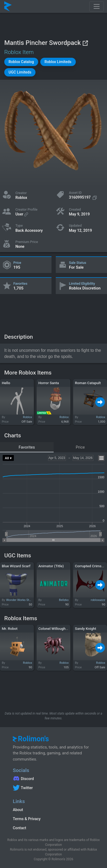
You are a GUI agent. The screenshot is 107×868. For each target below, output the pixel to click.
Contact (19, 828)
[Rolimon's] (8, 6)
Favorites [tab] (27, 447)
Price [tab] (80, 447)
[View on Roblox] (85, 43)
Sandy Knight (86, 628)
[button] (21, 62)
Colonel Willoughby (54, 628)
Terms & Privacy (27, 819)
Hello (6, 383)
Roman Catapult (88, 383)
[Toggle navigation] (97, 6)
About (18, 810)
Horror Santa (49, 383)
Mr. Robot (10, 628)
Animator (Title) (51, 566)
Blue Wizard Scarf (16, 566)
